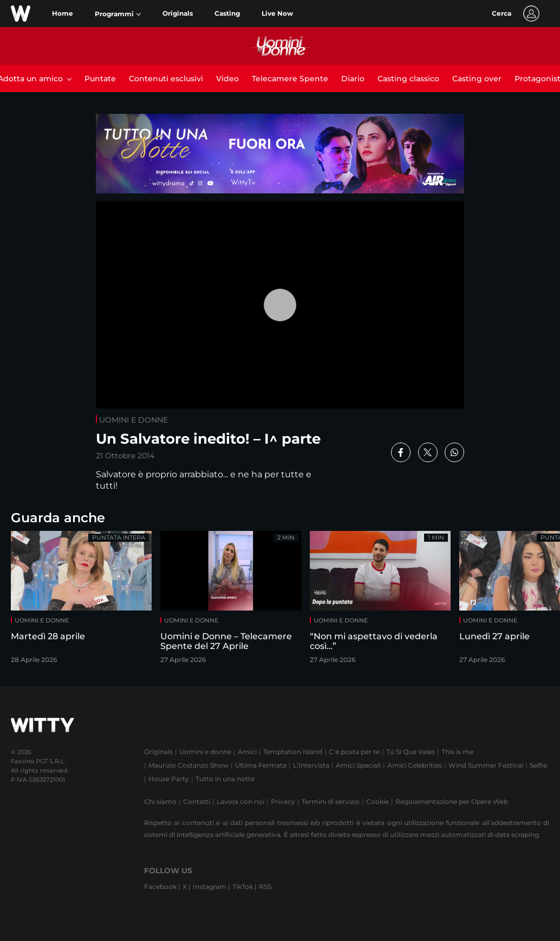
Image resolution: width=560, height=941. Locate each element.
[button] (118, 14)
